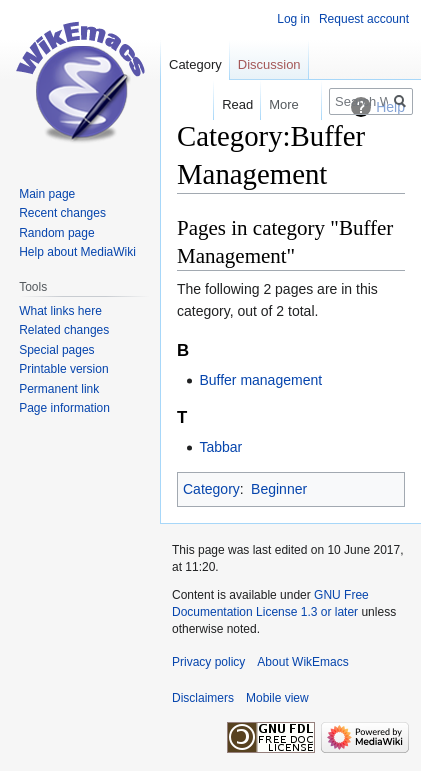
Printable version (63, 369)
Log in (293, 19)
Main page (47, 194)
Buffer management (260, 380)
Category (211, 489)
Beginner (279, 489)
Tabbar (220, 447)
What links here (60, 311)
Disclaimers (203, 698)
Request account (364, 19)
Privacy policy (208, 662)
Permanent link (59, 389)
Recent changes (62, 213)
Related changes (64, 330)
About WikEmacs (302, 662)
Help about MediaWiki (77, 252)
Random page (56, 233)
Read (233, 104)
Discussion (269, 64)
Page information (64, 408)
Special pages (56, 350)
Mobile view (277, 698)
